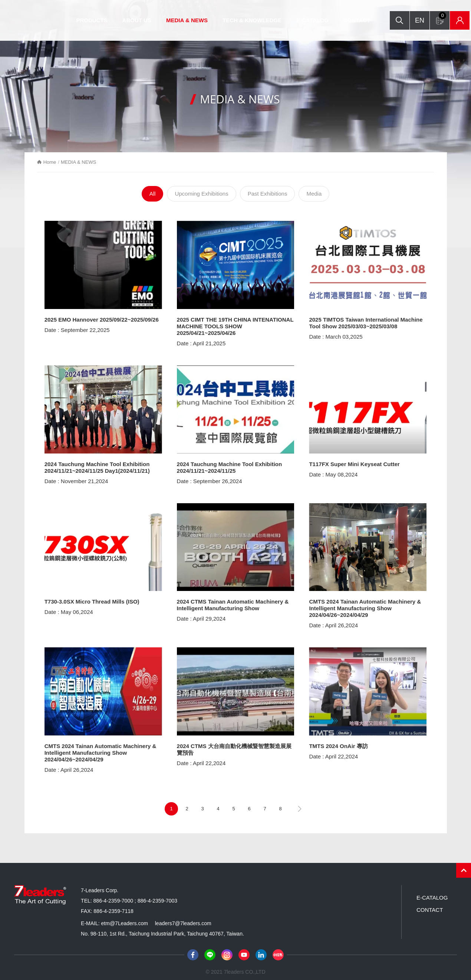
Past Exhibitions (268, 195)
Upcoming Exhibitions (201, 195)
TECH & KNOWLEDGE (261, 20)
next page (300, 804)
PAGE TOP (464, 866)
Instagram (227, 950)
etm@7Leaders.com (125, 919)
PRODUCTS (100, 20)
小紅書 (278, 950)
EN (445, 12)
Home (55, 162)
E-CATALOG (321, 20)
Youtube (244, 950)
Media (314, 195)
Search (423, 12)
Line (210, 950)
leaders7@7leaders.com (183, 919)
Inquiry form (427, 25)
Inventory (445, 29)
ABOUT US (145, 20)
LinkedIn (261, 950)
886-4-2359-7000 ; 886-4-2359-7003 (136, 896)
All (153, 195)
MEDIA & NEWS (195, 20)
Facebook (193, 950)
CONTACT (365, 20)
